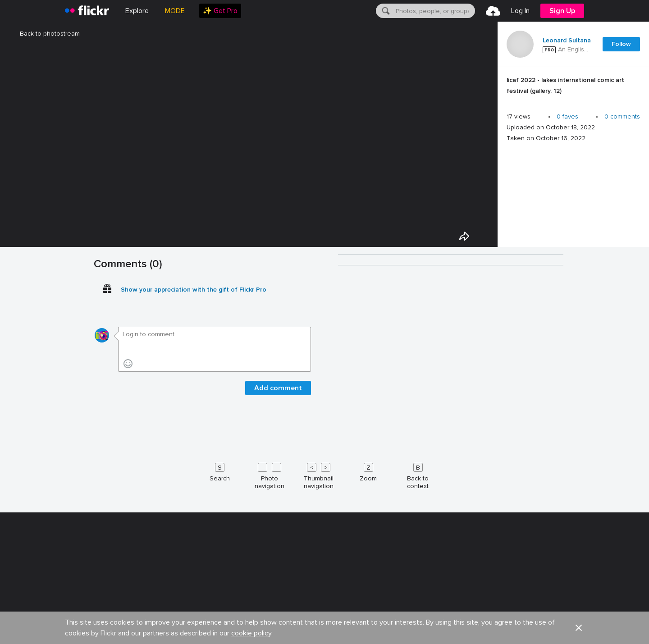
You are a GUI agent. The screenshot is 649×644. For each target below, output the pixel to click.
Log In (520, 11)
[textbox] (434, 11)
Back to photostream (44, 34)
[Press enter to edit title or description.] (573, 88)
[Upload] (493, 11)
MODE (175, 11)
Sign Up (562, 11)
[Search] (385, 11)
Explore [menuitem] (137, 11)
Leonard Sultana (567, 41)
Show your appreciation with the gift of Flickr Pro (194, 632)
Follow (621, 44)
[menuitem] (220, 11)
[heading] (87, 11)
